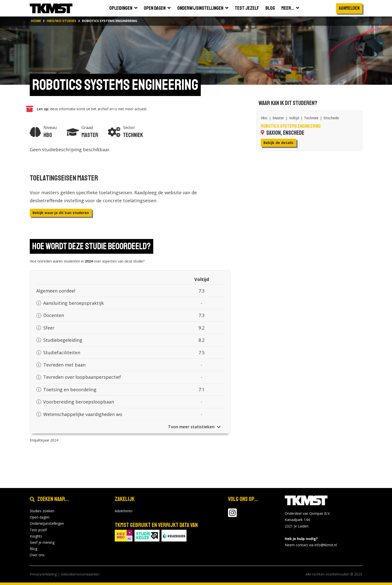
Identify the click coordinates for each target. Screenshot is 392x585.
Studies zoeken (42, 511)
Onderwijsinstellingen (47, 523)
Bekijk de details (278, 143)
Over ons (37, 555)
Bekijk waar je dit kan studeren (61, 213)
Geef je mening (42, 542)
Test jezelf (38, 530)
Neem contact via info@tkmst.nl (311, 545)
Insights (36, 536)
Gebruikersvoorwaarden (80, 574)
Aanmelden (349, 8)
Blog (33, 549)
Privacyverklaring (43, 574)
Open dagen (40, 517)
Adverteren (124, 511)
